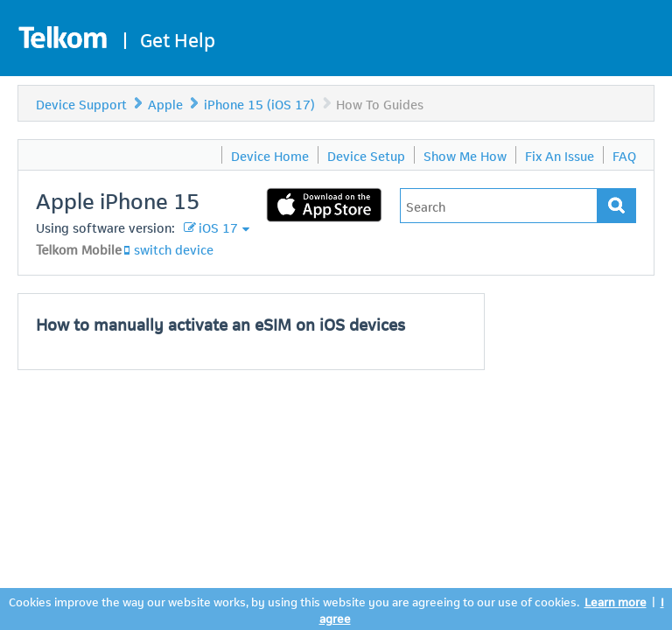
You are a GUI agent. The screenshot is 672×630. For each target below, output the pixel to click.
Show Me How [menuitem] (465, 155)
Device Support (81, 103)
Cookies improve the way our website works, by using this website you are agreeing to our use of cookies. (294, 601)
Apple (165, 103)
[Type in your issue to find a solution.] (499, 206)
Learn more (616, 601)
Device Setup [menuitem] (366, 155)
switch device (174, 248)
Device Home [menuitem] (270, 155)
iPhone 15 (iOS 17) (259, 103)
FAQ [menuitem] (624, 155)
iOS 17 (218, 227)
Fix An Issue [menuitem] (560, 155)
